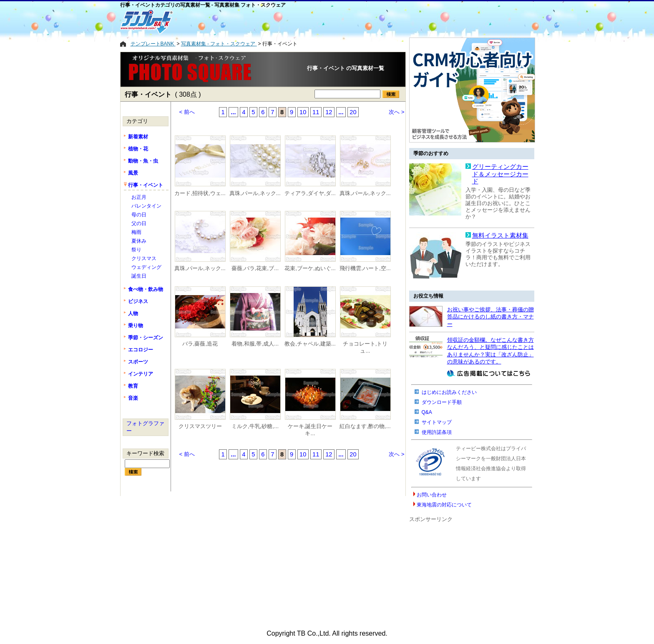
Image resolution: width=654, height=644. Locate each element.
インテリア (141, 374)
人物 (133, 313)
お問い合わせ (432, 495)
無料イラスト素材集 (500, 236)
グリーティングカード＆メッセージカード (500, 174)
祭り (136, 250)
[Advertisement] (293, 22)
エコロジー (141, 350)
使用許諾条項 (437, 432)
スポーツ (138, 362)
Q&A (427, 412)
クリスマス (144, 258)
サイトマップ (437, 422)
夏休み (139, 241)
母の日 (139, 215)
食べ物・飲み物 (146, 289)
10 (303, 112)
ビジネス (138, 301)
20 (353, 112)
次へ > (397, 112)
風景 (133, 173)
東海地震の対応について (444, 505)
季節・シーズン (146, 338)
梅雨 (136, 232)
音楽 (133, 398)
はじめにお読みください (449, 392)
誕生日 (139, 276)
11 (316, 112)
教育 (133, 386)
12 (329, 112)
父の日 (139, 223)
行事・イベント (146, 185)
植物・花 (138, 149)
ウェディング (146, 267)
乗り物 (136, 326)
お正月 (139, 197)
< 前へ (187, 112)
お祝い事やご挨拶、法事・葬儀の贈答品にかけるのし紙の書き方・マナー (490, 317)
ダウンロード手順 (442, 402)
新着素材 (138, 137)
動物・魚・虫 (143, 161)
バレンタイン (146, 206)
